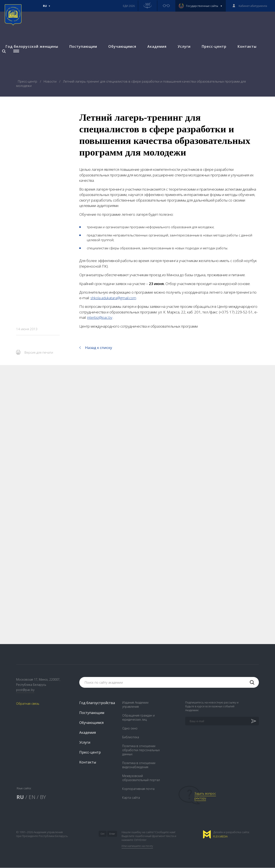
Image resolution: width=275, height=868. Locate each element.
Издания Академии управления (135, 705)
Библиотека (131, 737)
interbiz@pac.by (100, 317)
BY (43, 797)
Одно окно (130, 728)
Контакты (247, 47)
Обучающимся (122, 47)
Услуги (184, 47)
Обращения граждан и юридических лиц (138, 718)
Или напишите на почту (137, 846)
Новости (50, 81)
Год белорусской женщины (31, 47)
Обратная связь (28, 704)
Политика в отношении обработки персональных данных (141, 750)
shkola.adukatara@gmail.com (113, 298)
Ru (47, 8)
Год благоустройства (97, 703)
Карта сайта (131, 798)
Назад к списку (99, 348)
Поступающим (83, 47)
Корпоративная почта (138, 789)
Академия (157, 47)
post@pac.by (25, 690)
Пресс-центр (214, 47)
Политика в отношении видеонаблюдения (139, 765)
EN (32, 797)
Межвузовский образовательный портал (141, 778)
